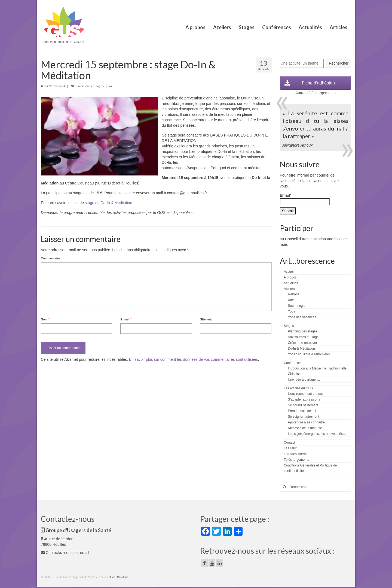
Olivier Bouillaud (118, 577)
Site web (206, 319)
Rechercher (339, 63)
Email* (305, 199)
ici (193, 213)
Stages (99, 86)
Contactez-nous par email (65, 553)
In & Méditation (119, 203)
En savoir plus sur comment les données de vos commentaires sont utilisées (194, 359)
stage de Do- (96, 203)
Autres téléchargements (316, 93)
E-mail (126, 319)
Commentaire (50, 258)
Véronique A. (58, 86)
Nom (45, 319)
